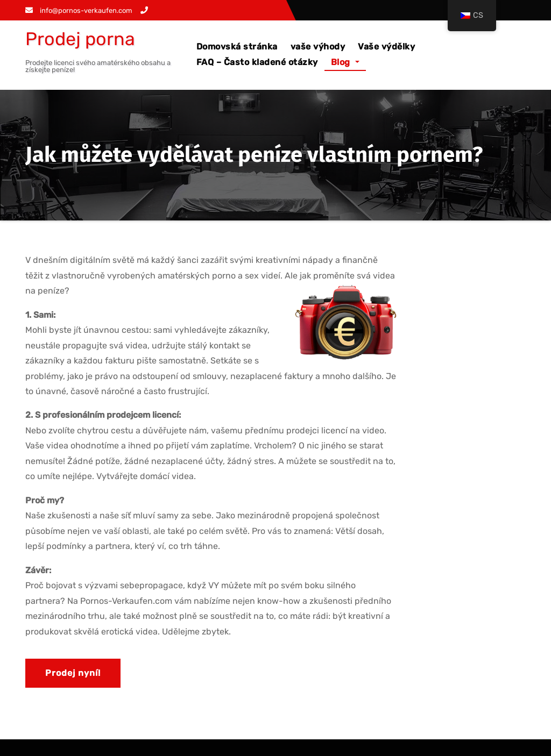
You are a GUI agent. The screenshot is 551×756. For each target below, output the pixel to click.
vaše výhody (318, 47)
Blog (345, 62)
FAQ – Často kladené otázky (257, 62)
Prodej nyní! (73, 673)
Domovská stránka (237, 47)
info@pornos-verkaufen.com (79, 10)
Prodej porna (80, 39)
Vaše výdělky (386, 47)
